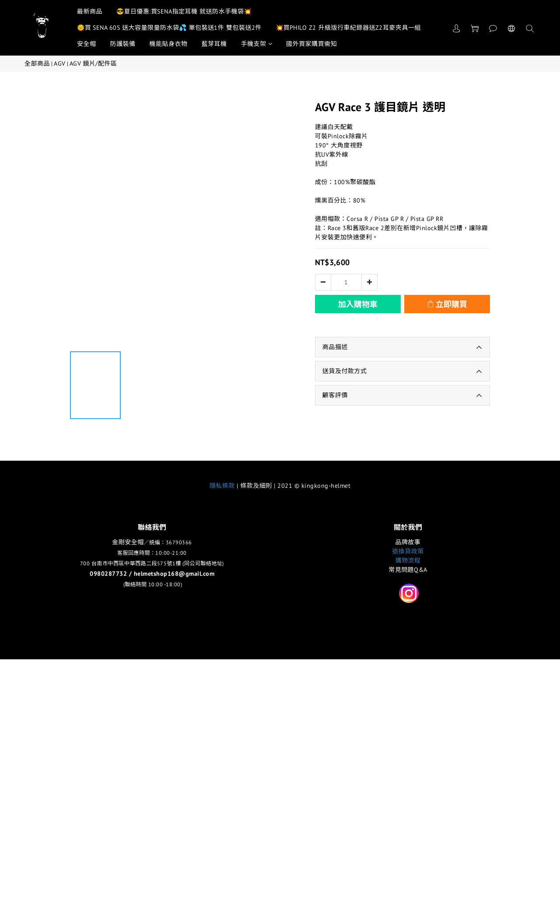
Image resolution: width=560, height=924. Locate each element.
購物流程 (408, 560)
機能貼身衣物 (169, 44)
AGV (60, 63)
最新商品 (90, 11)
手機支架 (257, 44)
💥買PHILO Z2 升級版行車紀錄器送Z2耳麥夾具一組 (348, 28)
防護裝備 (123, 44)
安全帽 (87, 44)
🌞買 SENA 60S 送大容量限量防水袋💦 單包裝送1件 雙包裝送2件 (169, 28)
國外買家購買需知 (311, 44)
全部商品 (37, 63)
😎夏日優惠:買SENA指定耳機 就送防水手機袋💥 (184, 11)
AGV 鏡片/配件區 (93, 63)
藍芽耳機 (214, 44)
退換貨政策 (408, 551)
